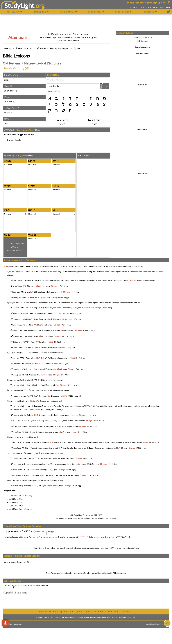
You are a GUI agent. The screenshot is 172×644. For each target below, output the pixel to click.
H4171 (85, 458)
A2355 (12, 506)
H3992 (70, 385)
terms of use (45, 611)
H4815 (57, 342)
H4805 (73, 292)
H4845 (72, 314)
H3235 (74, 486)
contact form (132, 617)
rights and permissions (85, 611)
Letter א (78, 48)
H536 (62, 375)
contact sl (105, 611)
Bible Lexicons (24, 48)
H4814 (72, 319)
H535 (12, 101)
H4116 (44, 409)
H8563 (65, 348)
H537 (61, 364)
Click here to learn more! (68, 41)
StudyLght (19, 6)
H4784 (152, 442)
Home (8, 48)
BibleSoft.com (133, 548)
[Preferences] (169, 12)
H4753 (110, 464)
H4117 (55, 409)
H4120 (96, 421)
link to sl (129, 611)
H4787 (61, 286)
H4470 (61, 298)
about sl (117, 611)
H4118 (89, 415)
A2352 (12, 496)
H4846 (86, 331)
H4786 (68, 470)
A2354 (12, 502)
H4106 (90, 427)
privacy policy (62, 611)
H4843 (105, 308)
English (41, 48)
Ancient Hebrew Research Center (78, 518)
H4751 (139, 280)
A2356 (12, 509)
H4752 (149, 280)
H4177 (138, 448)
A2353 (12, 499)
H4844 (64, 325)
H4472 (64, 336)
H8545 (90, 475)
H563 (77, 369)
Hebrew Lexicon (59, 48)
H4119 (81, 432)
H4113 (70, 396)
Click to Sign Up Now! (156, 3)
